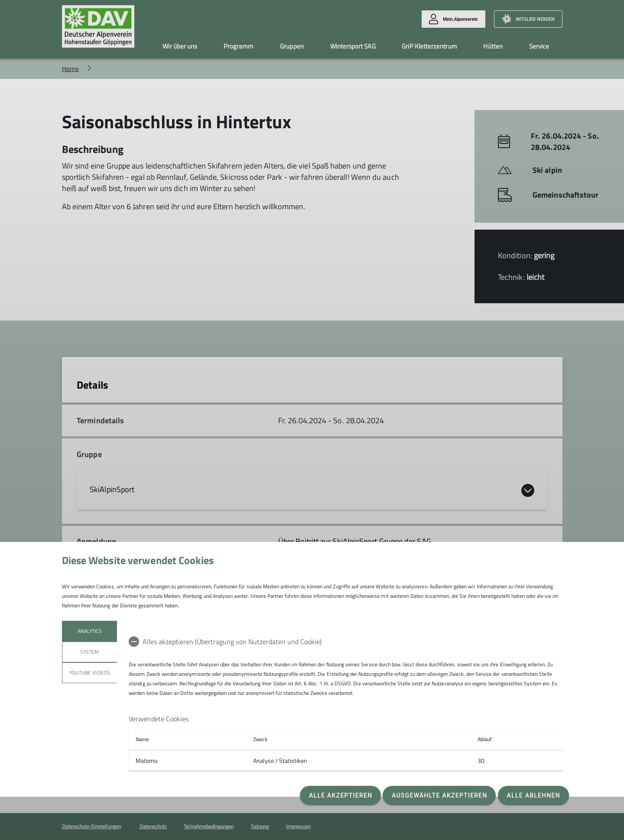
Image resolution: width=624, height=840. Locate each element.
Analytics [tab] (89, 631)
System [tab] (89, 652)
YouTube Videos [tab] (90, 673)
